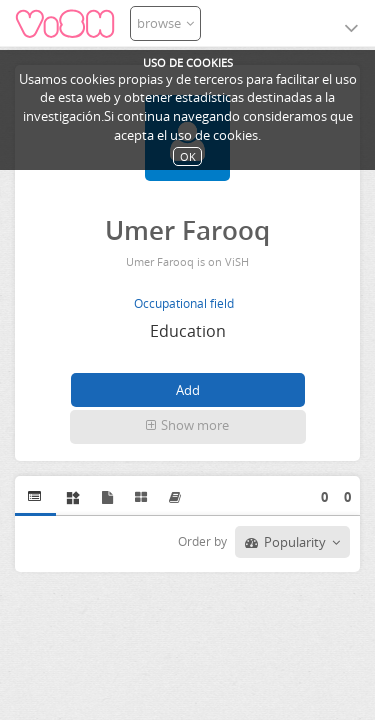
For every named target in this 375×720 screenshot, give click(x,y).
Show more (187, 425)
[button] (188, 427)
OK (188, 156)
